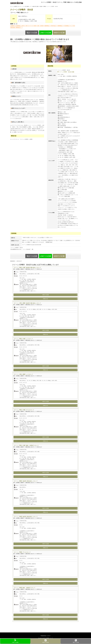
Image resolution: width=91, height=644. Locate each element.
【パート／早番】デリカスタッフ (22, 552)
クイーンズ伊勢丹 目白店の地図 (67, 72)
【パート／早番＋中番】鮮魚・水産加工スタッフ (26, 445)
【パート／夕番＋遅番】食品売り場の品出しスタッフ (27, 303)
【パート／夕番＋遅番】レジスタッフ (23, 374)
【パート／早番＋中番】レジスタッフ (23, 339)
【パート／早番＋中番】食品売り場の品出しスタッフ (27, 268)
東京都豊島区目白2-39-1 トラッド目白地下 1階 (22, 249)
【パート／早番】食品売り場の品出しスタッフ (25, 517)
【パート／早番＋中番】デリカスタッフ (24, 410)
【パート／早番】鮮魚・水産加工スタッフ (24, 588)
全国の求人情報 (35, 6)
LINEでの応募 (45, 33)
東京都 (41, 6)
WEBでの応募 (59, 33)
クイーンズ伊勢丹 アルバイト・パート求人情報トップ (21, 6)
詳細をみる (45, 299)
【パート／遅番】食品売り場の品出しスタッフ (25, 481)
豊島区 (45, 6)
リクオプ (48, 636)
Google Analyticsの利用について (45, 638)
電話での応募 (32, 33)
